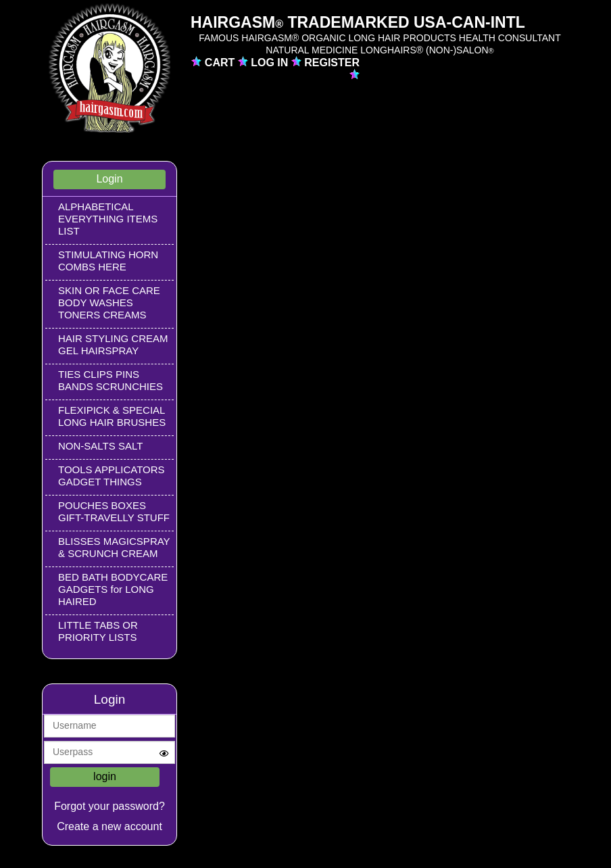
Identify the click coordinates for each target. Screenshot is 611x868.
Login (109, 179)
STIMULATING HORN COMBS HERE (108, 261)
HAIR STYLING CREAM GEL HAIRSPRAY (113, 344)
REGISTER (332, 63)
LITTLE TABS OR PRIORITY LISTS (98, 631)
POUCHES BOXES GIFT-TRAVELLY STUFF (114, 511)
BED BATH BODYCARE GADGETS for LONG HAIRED (113, 589)
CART (221, 63)
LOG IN (271, 63)
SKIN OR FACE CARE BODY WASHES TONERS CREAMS (109, 303)
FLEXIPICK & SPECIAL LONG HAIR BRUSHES (112, 416)
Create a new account (109, 826)
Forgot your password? (109, 806)
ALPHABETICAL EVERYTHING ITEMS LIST (108, 219)
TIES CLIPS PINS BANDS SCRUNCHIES (111, 380)
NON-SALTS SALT (100, 446)
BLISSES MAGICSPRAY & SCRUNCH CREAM (114, 547)
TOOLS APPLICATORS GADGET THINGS (112, 476)
